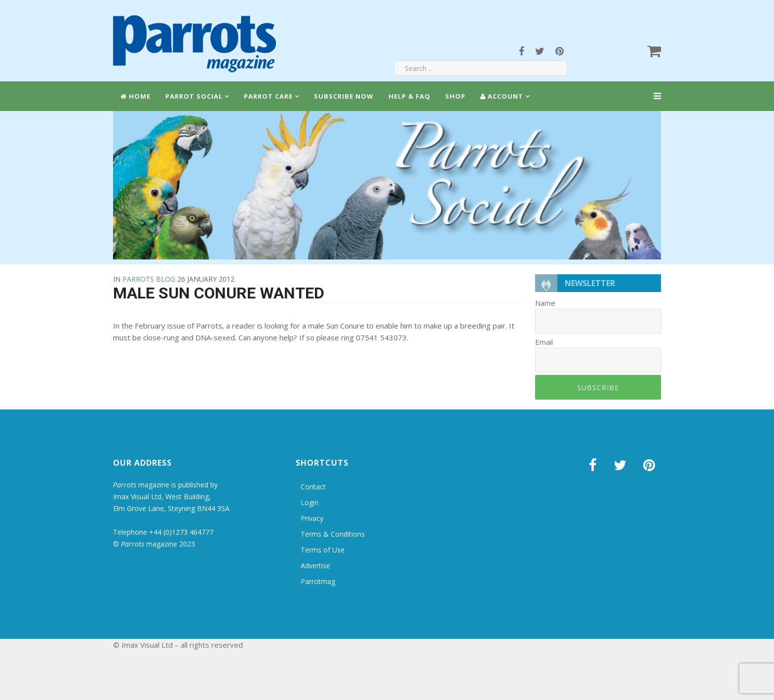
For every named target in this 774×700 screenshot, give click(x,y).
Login (310, 502)
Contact (313, 487)
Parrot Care (268, 96)
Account (502, 96)
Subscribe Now (344, 96)
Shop (455, 96)
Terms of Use (323, 550)
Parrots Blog (149, 279)
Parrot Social (194, 96)
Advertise (315, 566)
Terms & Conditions (333, 534)
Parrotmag (318, 581)
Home (135, 96)
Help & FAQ (409, 96)
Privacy (312, 518)
